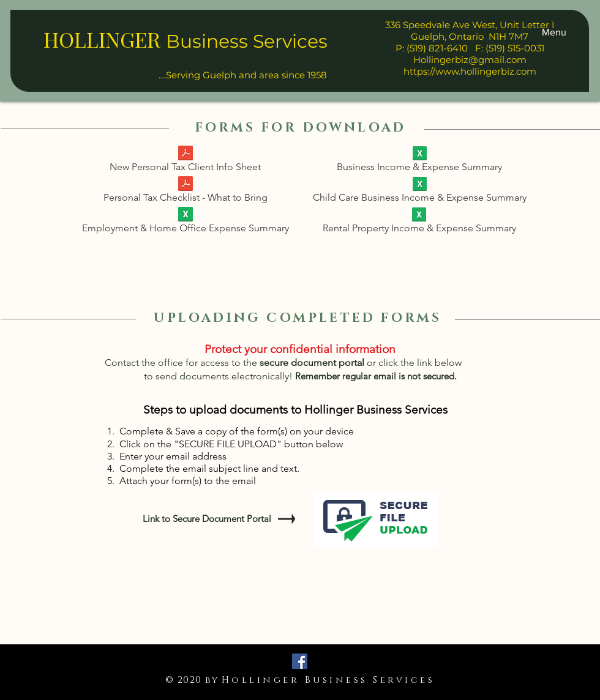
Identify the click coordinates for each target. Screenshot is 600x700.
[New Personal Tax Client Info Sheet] (185, 161)
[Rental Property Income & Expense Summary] (419, 223)
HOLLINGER (102, 39)
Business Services (247, 41)
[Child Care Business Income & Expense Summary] (419, 192)
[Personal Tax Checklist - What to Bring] (185, 192)
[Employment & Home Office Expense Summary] (186, 222)
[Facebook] (300, 661)
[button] (554, 32)
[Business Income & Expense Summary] (419, 162)
